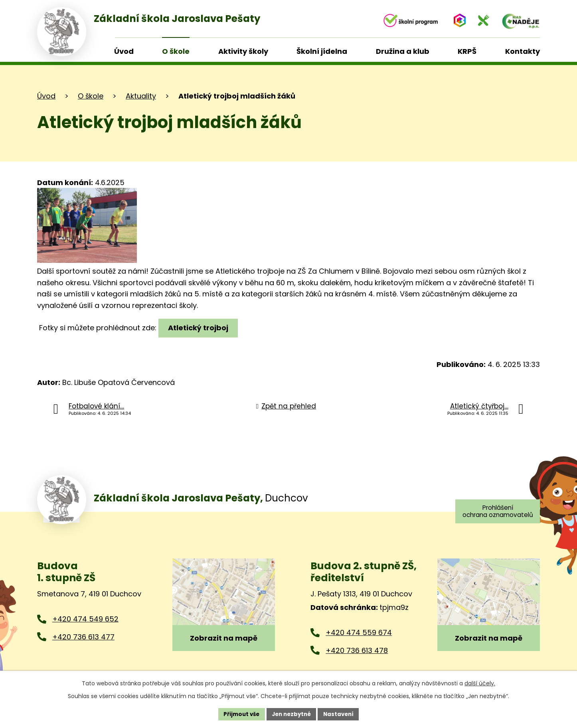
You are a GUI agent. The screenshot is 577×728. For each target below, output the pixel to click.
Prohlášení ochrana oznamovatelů (496, 512)
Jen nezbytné (291, 714)
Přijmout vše (239, 714)
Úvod (46, 96)
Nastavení (341, 714)
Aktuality (141, 96)
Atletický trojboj (199, 328)
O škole (91, 96)
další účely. (480, 683)
